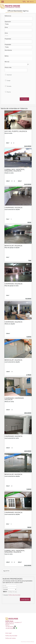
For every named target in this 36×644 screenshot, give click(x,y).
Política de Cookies (10, 638)
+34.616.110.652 (10, 628)
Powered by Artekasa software (28, 642)
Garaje (8, 81)
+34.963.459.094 (11, 627)
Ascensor (8, 75)
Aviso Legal (8, 633)
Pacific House (9, 621)
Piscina (8, 92)
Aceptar (12, 595)
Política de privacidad (14, 595)
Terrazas (8, 86)
